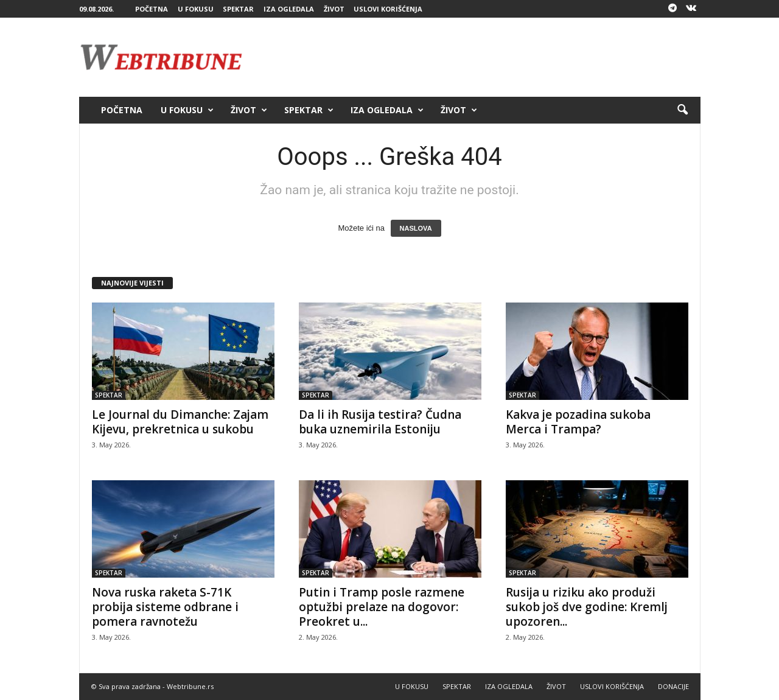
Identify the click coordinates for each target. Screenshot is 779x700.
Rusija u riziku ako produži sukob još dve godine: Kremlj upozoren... (587, 607)
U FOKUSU (196, 9)
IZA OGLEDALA (289, 9)
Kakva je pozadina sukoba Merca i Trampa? (578, 422)
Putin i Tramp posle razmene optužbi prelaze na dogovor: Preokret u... (382, 607)
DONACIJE (673, 686)
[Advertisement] (479, 57)
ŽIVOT (334, 9)
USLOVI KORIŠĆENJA (388, 9)
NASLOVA (416, 228)
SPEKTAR (238, 9)
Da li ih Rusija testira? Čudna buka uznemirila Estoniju (380, 422)
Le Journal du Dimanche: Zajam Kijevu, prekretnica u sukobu (180, 422)
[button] (682, 110)
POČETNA (152, 9)
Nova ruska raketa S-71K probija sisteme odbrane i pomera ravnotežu (165, 607)
